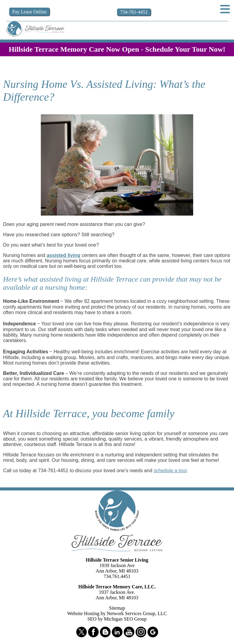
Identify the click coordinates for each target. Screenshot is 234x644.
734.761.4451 (117, 576)
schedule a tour (170, 471)
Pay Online (29, 12)
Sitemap (117, 608)
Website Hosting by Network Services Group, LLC (117, 613)
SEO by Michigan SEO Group (117, 619)
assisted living (63, 255)
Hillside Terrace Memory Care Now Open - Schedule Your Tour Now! (117, 49)
